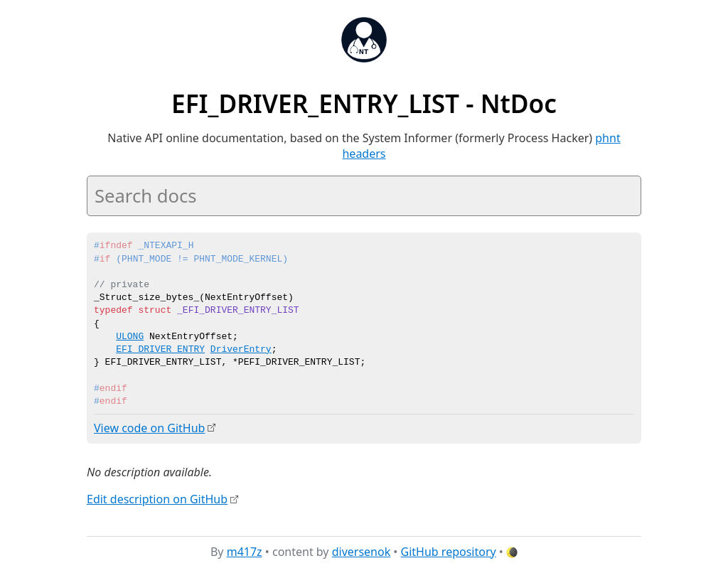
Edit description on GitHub (157, 499)
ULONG (130, 337)
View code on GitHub (149, 428)
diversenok (362, 551)
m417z (245, 551)
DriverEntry (241, 350)
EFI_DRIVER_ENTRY (160, 350)
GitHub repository (449, 551)
